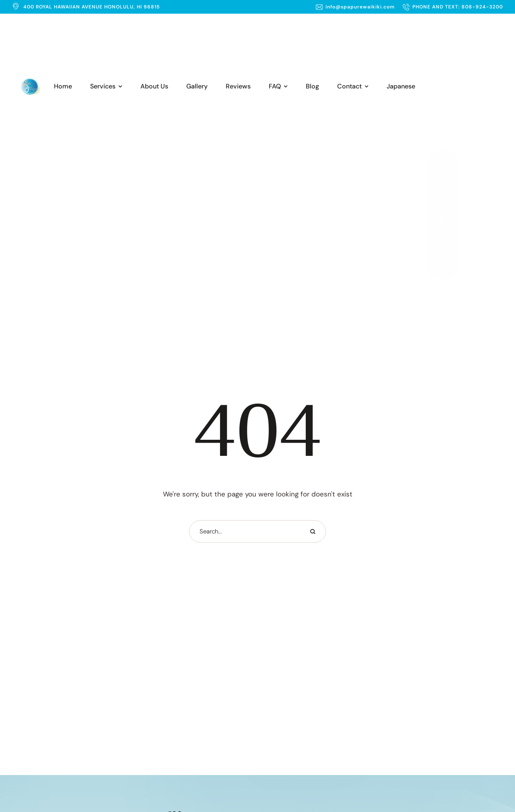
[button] (355, 7)
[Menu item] (63, 86)
